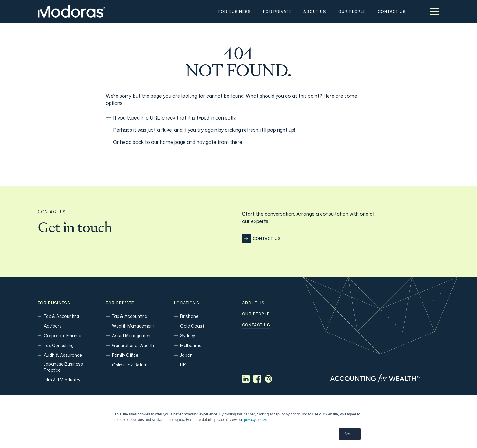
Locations (187, 303)
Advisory (53, 326)
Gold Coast (192, 326)
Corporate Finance (63, 336)
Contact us (256, 325)
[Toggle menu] (435, 11)
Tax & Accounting (61, 316)
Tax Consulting (59, 345)
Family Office (125, 355)
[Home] (71, 11)
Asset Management (132, 336)
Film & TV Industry (62, 380)
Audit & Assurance (63, 355)
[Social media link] (246, 379)
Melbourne (191, 345)
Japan (186, 355)
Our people (256, 314)
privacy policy (255, 420)
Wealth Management (133, 326)
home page (173, 142)
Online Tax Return (130, 365)
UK (183, 365)
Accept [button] (350, 434)
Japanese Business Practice (63, 367)
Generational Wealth (133, 345)
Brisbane (189, 316)
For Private (120, 303)
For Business (54, 303)
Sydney (188, 336)
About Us (254, 303)
